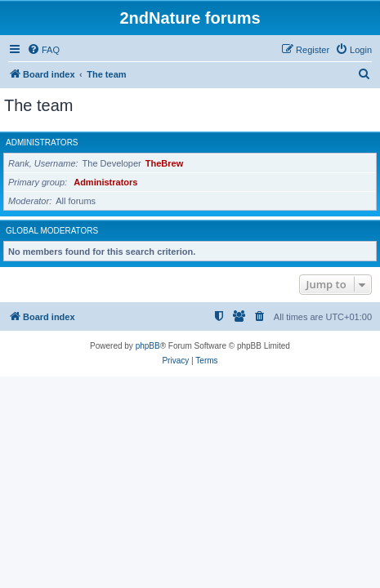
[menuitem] (43, 50)
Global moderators (52, 231)
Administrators (42, 143)
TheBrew (164, 163)
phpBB (148, 346)
